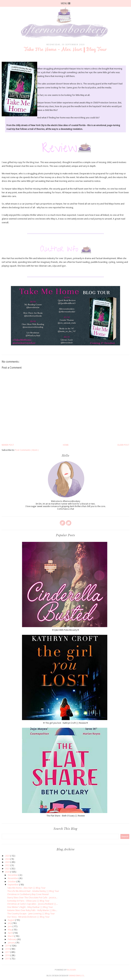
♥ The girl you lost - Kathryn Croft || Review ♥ (65, 723)
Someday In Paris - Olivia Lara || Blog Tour (28, 901)
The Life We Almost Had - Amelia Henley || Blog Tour (33, 891)
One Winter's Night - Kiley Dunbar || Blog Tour (30, 907)
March (11, 936)
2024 (8, 859)
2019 (8, 946)
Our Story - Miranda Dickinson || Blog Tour (28, 917)
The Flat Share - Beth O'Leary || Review (66, 816)
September (13, 885)
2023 (8, 862)
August (12, 920)
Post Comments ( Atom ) (27, 450)
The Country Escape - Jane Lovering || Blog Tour (31, 914)
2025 (8, 856)
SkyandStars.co (76, 976)
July (10, 923)
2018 (8, 949)
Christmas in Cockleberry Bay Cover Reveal (28, 894)
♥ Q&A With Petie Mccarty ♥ (65, 630)
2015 (8, 959)
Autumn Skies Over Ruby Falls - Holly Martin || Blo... (32, 910)
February (12, 939)
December (13, 875)
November (13, 878)
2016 (8, 955)
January (12, 943)
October (12, 882)
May (10, 930)
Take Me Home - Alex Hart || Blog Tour (26, 888)
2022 (8, 865)
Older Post (123, 445)
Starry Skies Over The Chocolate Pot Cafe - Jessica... (32, 898)
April (10, 933)
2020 (8, 872)
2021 (8, 869)
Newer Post (8, 445)
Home (66, 445)
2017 (8, 952)
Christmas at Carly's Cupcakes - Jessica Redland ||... (32, 904)
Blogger (71, 970)
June (10, 926)
